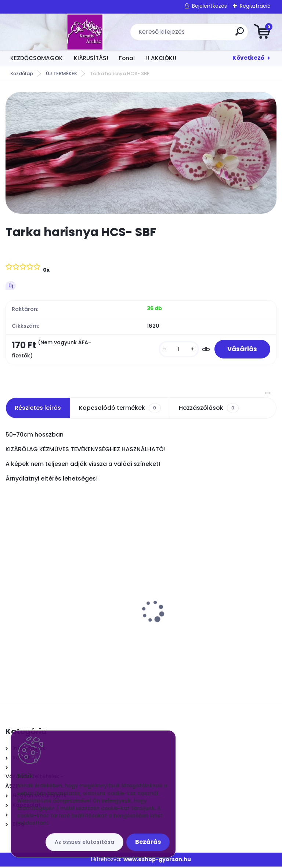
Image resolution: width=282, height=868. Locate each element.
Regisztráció (255, 6)
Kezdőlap (22, 73)
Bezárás (148, 842)
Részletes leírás (38, 409)
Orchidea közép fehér (40, 606)
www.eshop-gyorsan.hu (157, 861)
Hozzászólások (209, 409)
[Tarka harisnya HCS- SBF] (141, 153)
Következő (248, 58)
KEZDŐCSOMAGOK (37, 58)
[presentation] (11, 602)
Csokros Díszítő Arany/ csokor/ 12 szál (204, 606)
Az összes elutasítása (84, 842)
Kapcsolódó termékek (120, 409)
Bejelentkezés (209, 6)
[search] (229, 34)
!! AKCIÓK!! (161, 58)
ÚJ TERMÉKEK (62, 73)
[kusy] (175, 350)
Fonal (127, 58)
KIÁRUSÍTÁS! (91, 58)
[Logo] (50, 32)
